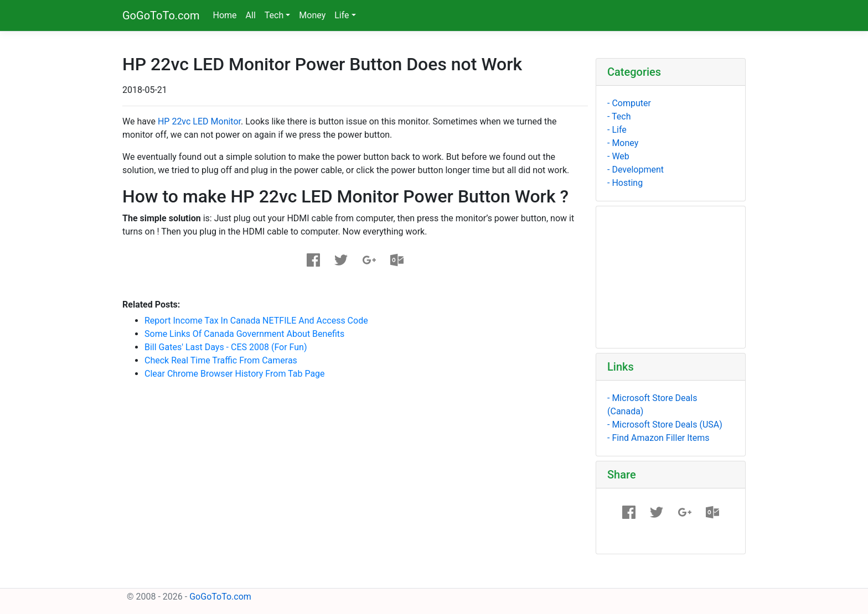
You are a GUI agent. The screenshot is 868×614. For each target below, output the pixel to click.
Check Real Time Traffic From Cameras (221, 360)
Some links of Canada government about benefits (244, 334)
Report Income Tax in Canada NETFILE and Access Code (256, 321)
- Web (618, 156)
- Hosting (625, 183)
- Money (623, 143)
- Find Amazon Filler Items (658, 438)
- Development (635, 170)
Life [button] (342, 15)
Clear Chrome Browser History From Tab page (235, 374)
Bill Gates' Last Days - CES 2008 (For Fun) (226, 347)
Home (225, 15)
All (251, 15)
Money (312, 15)
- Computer (629, 103)
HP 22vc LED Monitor (199, 121)
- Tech (619, 116)
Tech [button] (274, 15)
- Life (617, 130)
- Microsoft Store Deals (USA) (665, 425)
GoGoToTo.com (161, 15)
